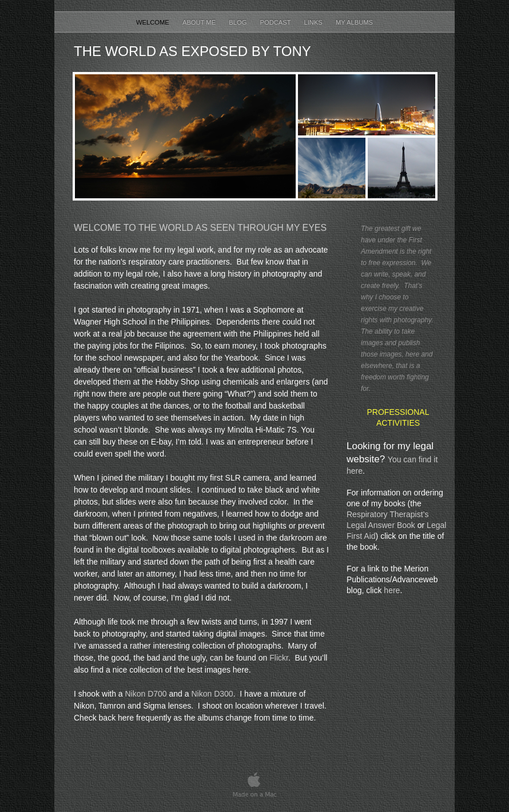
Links (314, 22)
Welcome (154, 22)
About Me (200, 22)
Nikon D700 (146, 694)
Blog (238, 22)
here (392, 590)
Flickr (279, 658)
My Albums (354, 22)
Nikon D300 (212, 694)
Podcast (276, 22)
